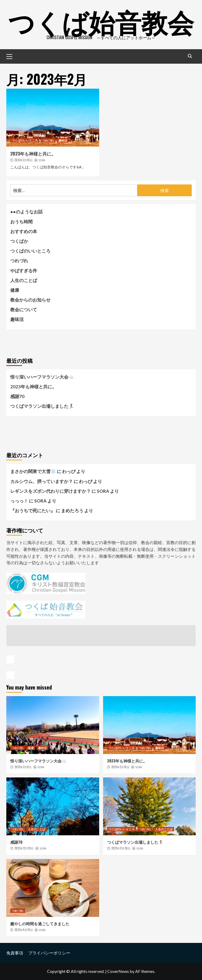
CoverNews (118, 971)
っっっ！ (19, 501)
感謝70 (17, 396)
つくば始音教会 (101, 21)
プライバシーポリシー (49, 953)
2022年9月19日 (24, 930)
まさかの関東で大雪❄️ (33, 471)
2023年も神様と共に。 (33, 154)
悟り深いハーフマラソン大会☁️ (42, 377)
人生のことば (24, 280)
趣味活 (63, 140)
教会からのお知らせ (30, 300)
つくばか (19, 241)
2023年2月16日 (24, 160)
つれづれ (48, 140)
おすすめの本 (24, 231)
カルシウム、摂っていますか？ (42, 481)
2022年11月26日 (121, 848)
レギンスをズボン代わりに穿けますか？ (50, 491)
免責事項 (15, 953)
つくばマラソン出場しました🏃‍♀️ (42, 406)
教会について (24, 310)
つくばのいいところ (25, 140)
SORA (42, 160)
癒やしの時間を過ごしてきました (40, 923)
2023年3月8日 (23, 767)
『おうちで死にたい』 (33, 511)
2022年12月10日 (24, 848)
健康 (15, 290)
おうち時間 (21, 222)
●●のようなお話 (26, 212)
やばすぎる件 (24, 271)
